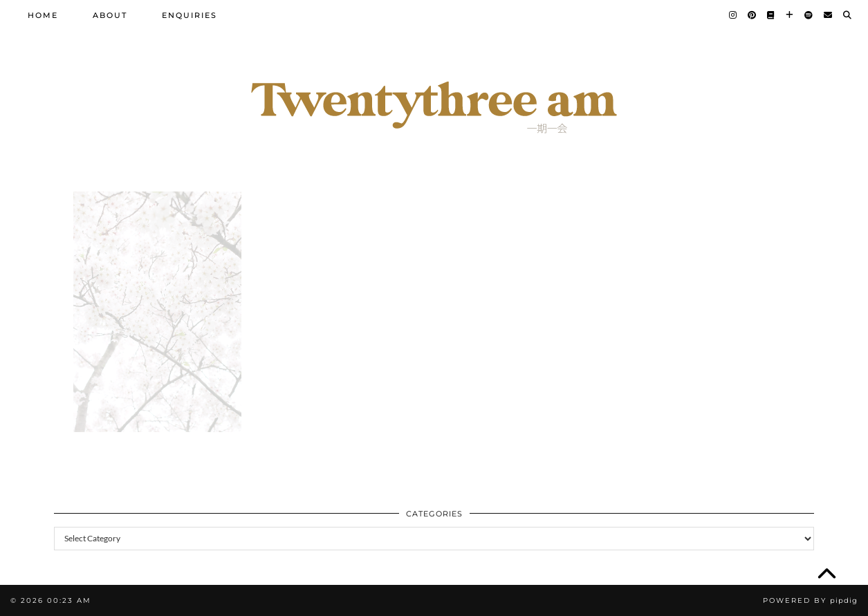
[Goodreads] (772, 15)
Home (43, 15)
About (110, 15)
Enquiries (190, 15)
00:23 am (69, 600)
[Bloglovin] (790, 15)
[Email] (829, 15)
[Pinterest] (752, 15)
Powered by (810, 600)
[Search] (848, 15)
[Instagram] (733, 15)
